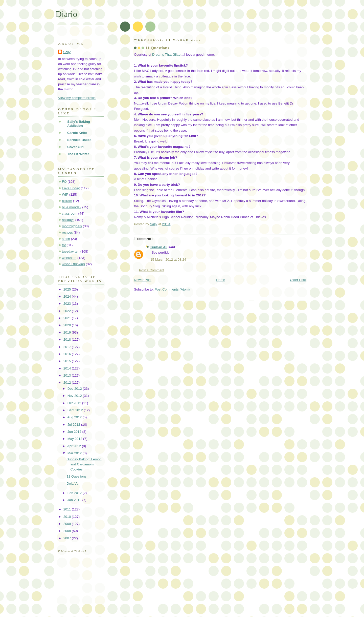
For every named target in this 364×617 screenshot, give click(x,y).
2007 (68, 538)
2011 (68, 509)
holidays (68, 220)
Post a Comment (152, 270)
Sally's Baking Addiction (79, 124)
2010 (68, 517)
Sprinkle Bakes (79, 140)
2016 (68, 354)
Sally (67, 52)
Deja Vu (72, 484)
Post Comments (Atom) (172, 289)
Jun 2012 (75, 432)
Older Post (298, 280)
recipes (67, 232)
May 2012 (75, 439)
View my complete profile (77, 98)
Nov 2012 (75, 396)
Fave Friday (71, 188)
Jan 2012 (75, 500)
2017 (68, 347)
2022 (68, 311)
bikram (67, 201)
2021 (68, 318)
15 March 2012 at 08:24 (168, 260)
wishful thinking (73, 264)
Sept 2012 (76, 410)
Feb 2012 (75, 493)
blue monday (72, 207)
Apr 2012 (75, 446)
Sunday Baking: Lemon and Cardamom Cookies (84, 464)
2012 (68, 383)
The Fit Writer (78, 154)
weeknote (69, 258)
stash (66, 239)
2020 (68, 325)
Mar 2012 (75, 453)
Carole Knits (77, 133)
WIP (65, 194)
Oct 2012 (75, 403)
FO (64, 182)
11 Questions (76, 476)
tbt (64, 245)
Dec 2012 (75, 389)
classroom (70, 213)
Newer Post (143, 280)
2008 (68, 531)
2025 (68, 289)
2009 (68, 524)
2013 (68, 375)
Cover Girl (75, 147)
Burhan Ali (159, 247)
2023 (68, 304)
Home (221, 280)
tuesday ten (71, 251)
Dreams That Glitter (167, 55)
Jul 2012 (74, 425)
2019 (68, 332)
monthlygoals (72, 226)
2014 (68, 368)
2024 (68, 296)
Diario (66, 14)
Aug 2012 (75, 417)
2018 (68, 340)
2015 (68, 361)
